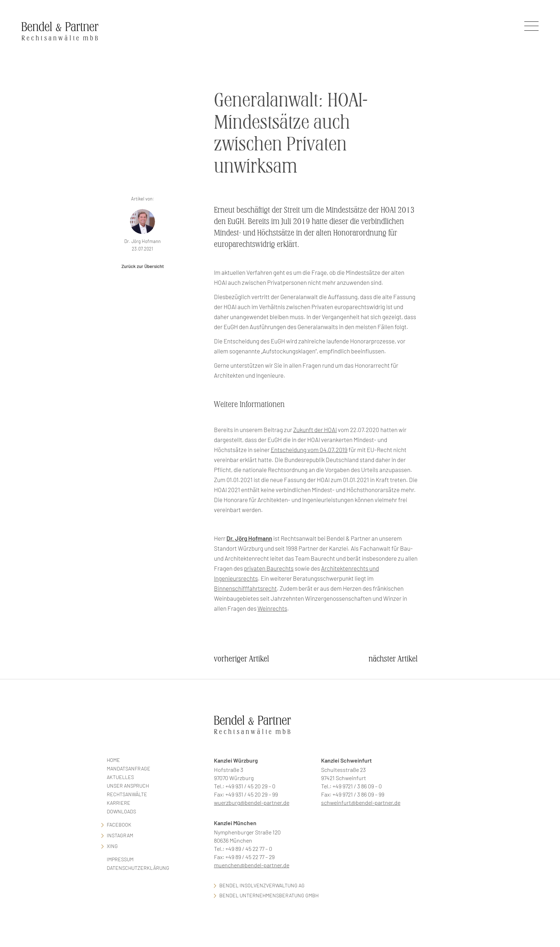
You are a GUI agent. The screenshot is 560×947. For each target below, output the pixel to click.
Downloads (121, 811)
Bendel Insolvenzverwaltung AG (262, 885)
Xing (112, 846)
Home (113, 760)
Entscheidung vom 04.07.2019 (309, 450)
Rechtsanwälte (127, 794)
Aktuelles (120, 777)
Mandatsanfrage (129, 768)
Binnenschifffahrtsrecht (245, 588)
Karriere (119, 803)
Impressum (120, 859)
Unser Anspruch (128, 786)
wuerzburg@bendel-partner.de (252, 802)
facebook (119, 825)
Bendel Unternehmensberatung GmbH (269, 895)
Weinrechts (272, 608)
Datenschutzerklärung (138, 868)
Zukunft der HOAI (315, 430)
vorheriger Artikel (241, 659)
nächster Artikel (393, 659)
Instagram (120, 835)
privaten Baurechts (269, 568)
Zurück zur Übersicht (143, 266)
